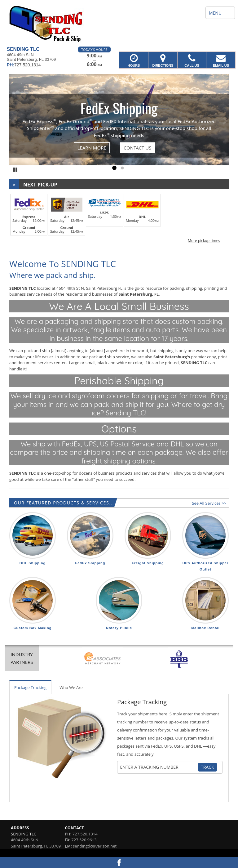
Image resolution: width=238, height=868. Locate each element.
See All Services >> (209, 503)
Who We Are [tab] (71, 687)
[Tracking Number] (159, 767)
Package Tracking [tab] (30, 687)
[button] (119, 217)
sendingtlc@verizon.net (95, 846)
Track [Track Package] (207, 767)
